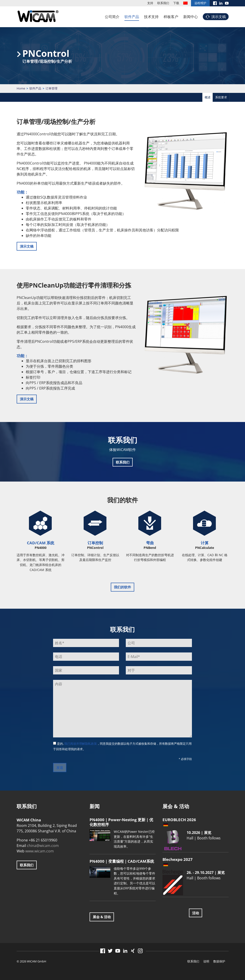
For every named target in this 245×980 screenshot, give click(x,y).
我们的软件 (122, 587)
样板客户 (171, 17)
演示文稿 (219, 17)
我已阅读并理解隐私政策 (81, 744)
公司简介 (112, 17)
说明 (206, 961)
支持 (150, 3)
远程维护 (200, 3)
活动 (196, 913)
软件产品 (132, 17)
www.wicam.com (40, 851)
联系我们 (163, 3)
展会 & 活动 (102, 917)
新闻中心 (191, 17)
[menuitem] (185, 3)
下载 (176, 3)
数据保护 (219, 961)
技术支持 (151, 17)
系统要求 (221, 97)
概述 (208, 97)
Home (21, 88)
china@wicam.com (43, 846)
